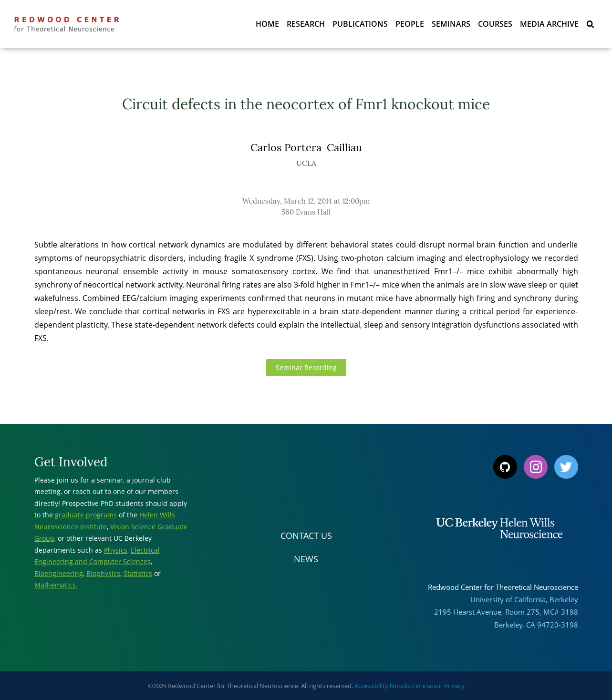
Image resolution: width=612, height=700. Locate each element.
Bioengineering (59, 573)
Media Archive (549, 24)
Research (306, 24)
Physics (116, 550)
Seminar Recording (306, 367)
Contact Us (306, 535)
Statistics (138, 573)
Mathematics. (56, 585)
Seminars (451, 24)
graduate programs (86, 515)
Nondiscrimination (416, 686)
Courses (495, 24)
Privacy (454, 686)
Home (267, 24)
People (410, 24)
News (306, 559)
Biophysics (103, 573)
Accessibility (371, 686)
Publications (360, 24)
